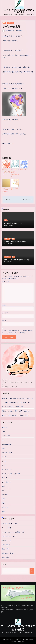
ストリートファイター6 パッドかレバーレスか (16, 403)
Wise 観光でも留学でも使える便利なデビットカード (18, 398)
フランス (5, 478)
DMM (4, 432)
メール (5, 313)
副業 (3, 486)
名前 (4, 305)
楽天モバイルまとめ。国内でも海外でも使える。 (16, 411)
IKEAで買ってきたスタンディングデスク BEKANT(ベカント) (15, 173)
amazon (4, 427)
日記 (4, 23)
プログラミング (6, 482)
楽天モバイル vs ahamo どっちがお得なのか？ (16, 415)
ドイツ (4, 465)
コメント (6, 282)
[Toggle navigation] (2, 8)
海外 (3, 503)
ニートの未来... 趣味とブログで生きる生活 (19, 11)
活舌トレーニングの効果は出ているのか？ (17, 260)
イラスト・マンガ (7, 453)
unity (4, 448)
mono (11, 31)
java (3, 440)
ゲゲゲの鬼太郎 (11, 27)
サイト (4, 321)
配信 (13, 239)
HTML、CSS (6, 436)
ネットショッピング (8, 469)
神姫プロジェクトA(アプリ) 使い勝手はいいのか (6, 191)
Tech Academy (7, 444)
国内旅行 (5, 495)
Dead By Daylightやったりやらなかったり (6, 172)
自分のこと (10, 23)
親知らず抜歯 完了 (15, 189)
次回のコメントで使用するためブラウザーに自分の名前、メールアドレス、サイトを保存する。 (17, 332)
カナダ (4, 457)
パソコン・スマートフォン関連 (11, 474)
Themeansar (20, 642)
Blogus (13, 642)
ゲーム (4, 461)
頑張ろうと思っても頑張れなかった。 (16, 242)
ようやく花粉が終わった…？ (13, 223)
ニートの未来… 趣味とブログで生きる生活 (18, 628)
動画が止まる (23, 169)
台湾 (3, 490)
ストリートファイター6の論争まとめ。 (13, 407)
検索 (4, 564)
